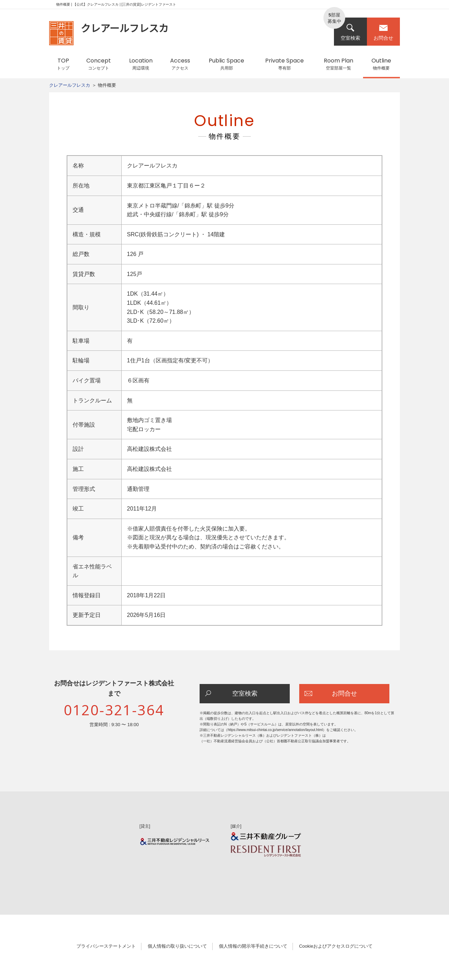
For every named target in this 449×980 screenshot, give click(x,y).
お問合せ (383, 32)
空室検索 (350, 32)
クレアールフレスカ (70, 85)
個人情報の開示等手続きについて (253, 946)
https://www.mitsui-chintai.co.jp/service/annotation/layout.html (275, 730)
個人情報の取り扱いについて (177, 946)
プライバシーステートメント (106, 946)
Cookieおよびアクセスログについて (336, 946)
